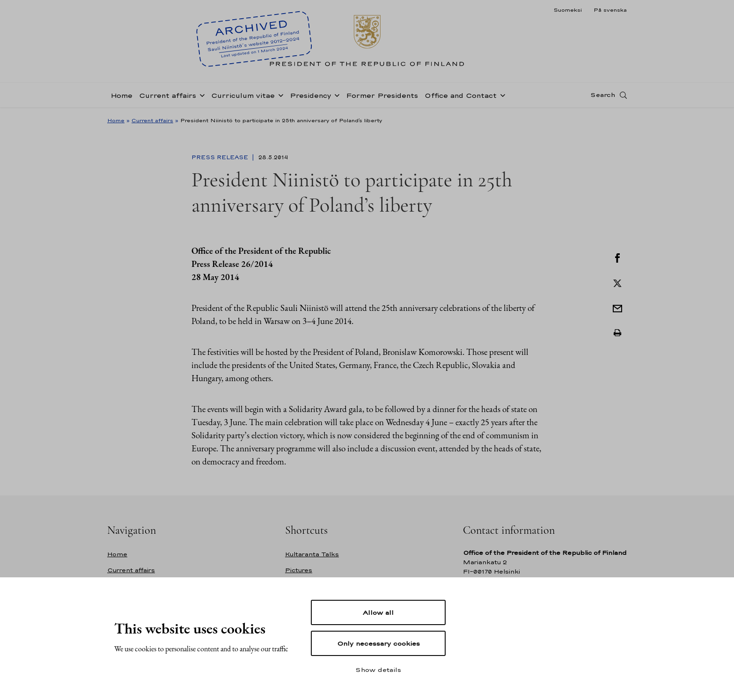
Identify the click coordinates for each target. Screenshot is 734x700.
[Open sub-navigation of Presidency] (335, 95)
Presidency (310, 95)
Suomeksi (568, 10)
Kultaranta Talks (312, 554)
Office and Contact (461, 95)
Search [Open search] (603, 95)
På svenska (610, 10)
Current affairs (168, 95)
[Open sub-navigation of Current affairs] (200, 95)
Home (121, 95)
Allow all (378, 612)
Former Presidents (382, 95)
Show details (378, 670)
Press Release (221, 157)
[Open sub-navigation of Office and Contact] (501, 95)
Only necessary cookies (378, 643)
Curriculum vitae (243, 95)
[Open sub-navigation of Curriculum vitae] (279, 95)
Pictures (299, 570)
